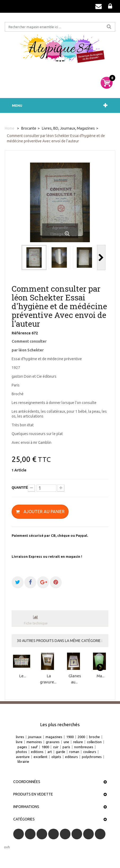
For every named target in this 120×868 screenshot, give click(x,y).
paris (66, 747)
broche (94, 737)
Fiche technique (36, 623)
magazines (54, 737)
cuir (56, 747)
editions (37, 752)
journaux (35, 737)
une (66, 742)
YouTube (54, 834)
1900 (70, 737)
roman (74, 752)
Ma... (101, 676)
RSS (42, 834)
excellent (41, 757)
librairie (23, 761)
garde (61, 752)
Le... (23, 676)
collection (94, 742)
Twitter (30, 834)
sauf (34, 747)
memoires (34, 742)
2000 (81, 737)
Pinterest (77, 834)
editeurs (72, 757)
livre (19, 742)
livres (20, 737)
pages (22, 747)
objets (56, 757)
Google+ (65, 834)
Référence (21, 333)
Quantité (20, 488)
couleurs (90, 752)
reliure (78, 742)
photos (21, 752)
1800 (45, 747)
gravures (53, 742)
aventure (23, 757)
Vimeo (88, 834)
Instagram (100, 834)
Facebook (19, 834)
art (50, 752)
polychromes (92, 757)
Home (10, 128)
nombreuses (84, 747)
